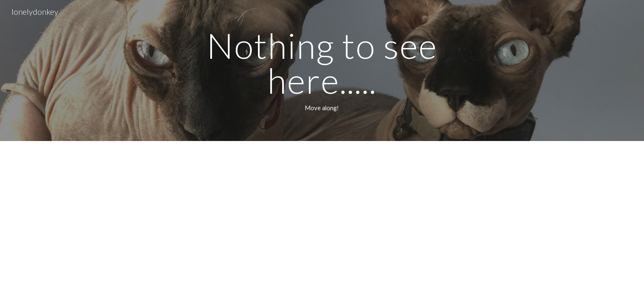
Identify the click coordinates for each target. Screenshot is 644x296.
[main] (322, 71)
